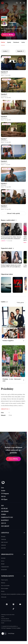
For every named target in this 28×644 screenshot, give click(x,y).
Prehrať (13, 459)
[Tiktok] (13, 609)
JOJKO (3, 514)
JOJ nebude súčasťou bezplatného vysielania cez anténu (13, 594)
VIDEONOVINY (5, 567)
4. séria (6, 51)
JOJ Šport (4, 499)
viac (3, 30)
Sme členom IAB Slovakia (6, 621)
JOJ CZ (4, 523)
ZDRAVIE (3, 545)
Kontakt (3, 623)
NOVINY (3, 558)
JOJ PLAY (4, 509)
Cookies (3, 617)
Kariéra (3, 591)
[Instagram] (13, 604)
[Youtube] (20, 604)
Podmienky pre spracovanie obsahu (8, 615)
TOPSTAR (4, 539)
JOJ (2, 506)
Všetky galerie (20, 303)
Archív (3, 491)
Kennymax (9, 628)
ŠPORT (3, 564)
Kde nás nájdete (5, 588)
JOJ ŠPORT (5, 511)
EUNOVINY (4, 570)
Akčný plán (4, 597)
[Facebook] (7, 604)
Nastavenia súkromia (5, 619)
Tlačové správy (5, 580)
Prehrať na (8, 35)
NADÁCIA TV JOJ (7, 517)
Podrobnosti (16, 42)
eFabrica (19, 628)
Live (2, 488)
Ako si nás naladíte (5, 586)
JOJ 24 (3, 496)
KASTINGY (5, 520)
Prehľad (3, 42)
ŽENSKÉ (3, 537)
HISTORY (3, 548)
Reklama (3, 583)
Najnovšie (21, 51)
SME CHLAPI (4, 542)
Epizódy (9, 42)
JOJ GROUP (5, 526)
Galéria (23, 42)
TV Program (5, 494)
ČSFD (11, 25)
